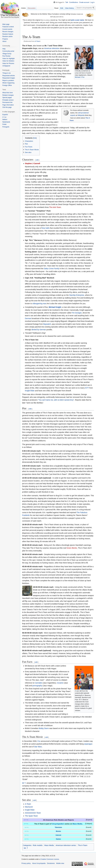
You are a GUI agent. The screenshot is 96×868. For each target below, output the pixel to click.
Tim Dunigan (77, 313)
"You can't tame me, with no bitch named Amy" (56, 400)
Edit (62, 8)
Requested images (9, 78)
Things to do (6, 73)
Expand (89, 820)
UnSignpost (6, 66)
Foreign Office (7, 85)
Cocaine (60, 683)
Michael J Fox (80, 77)
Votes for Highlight (8, 59)
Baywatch (47, 324)
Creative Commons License (50, 859)
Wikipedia (81, 115)
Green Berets (72, 548)
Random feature (8, 34)
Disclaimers (51, 863)
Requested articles (9, 76)
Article (23, 8)
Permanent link (7, 102)
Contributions (74, 2)
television (56, 48)
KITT (87, 388)
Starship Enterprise (77, 295)
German (28, 318)
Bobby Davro (44, 728)
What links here (8, 93)
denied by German (39, 330)
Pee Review (6, 56)
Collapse (88, 824)
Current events (7, 29)
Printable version (8, 100)
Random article (7, 36)
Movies (58, 831)
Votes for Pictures (8, 63)
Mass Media (77, 824)
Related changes (8, 95)
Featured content (8, 27)
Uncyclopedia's (58, 824)
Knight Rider (30, 391)
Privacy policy (26, 863)
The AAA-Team (55, 207)
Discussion (32, 8)
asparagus (88, 744)
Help (4, 49)
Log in (92, 2)
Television (58, 827)
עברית (4, 117)
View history (69, 8)
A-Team (37, 41)
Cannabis (38, 683)
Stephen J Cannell (32, 163)
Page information (8, 105)
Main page (6, 24)
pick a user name (78, 20)
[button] (87, 820)
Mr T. (24, 783)
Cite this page (7, 107)
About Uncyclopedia (39, 863)
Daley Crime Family (51, 269)
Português (6, 127)
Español (5, 115)
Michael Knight (55, 307)
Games (58, 839)
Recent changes (8, 32)
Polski (4, 124)
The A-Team (83, 845)
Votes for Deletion (8, 61)
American (48, 48)
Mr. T (26, 848)
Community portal (8, 51)
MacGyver (29, 807)
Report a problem (8, 80)
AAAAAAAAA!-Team (33, 813)
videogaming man (39, 303)
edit (37, 160)
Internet (58, 835)
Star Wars (38, 747)
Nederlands (6, 122)
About (4, 41)
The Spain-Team (31, 816)
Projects (5, 39)
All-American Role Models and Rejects (58, 820)
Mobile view (60, 863)
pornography (37, 686)
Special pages (7, 98)
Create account (84, 2)
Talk (67, 2)
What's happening (8, 83)
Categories (27, 845)
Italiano (5, 119)
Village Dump (7, 54)
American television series (66, 845)
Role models (38, 845)
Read (56, 8)
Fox (39, 741)
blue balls (46, 228)
